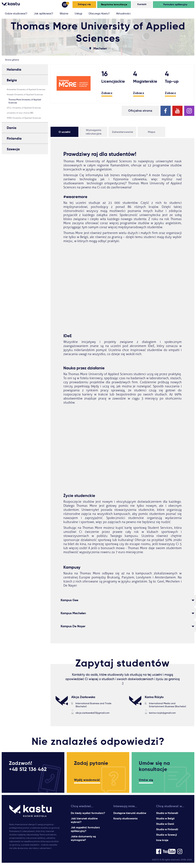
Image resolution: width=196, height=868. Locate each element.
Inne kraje (162, 840)
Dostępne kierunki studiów (130, 813)
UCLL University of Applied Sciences (24, 108)
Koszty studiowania (125, 818)
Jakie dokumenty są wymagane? (83, 838)
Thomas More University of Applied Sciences (25, 101)
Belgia (12, 80)
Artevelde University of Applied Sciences (26, 89)
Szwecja (13, 149)
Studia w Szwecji (167, 835)
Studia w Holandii (167, 813)
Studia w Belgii (165, 818)
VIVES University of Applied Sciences (24, 118)
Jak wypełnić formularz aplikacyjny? (85, 829)
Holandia (14, 69)
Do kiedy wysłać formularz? (88, 813)
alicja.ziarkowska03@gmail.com (93, 713)
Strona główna (12, 60)
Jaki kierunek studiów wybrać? (84, 820)
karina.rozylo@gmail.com (162, 713)
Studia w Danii (165, 824)
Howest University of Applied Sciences (25, 94)
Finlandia (14, 138)
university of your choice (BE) (20, 113)
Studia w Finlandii (167, 829)
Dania (12, 128)
